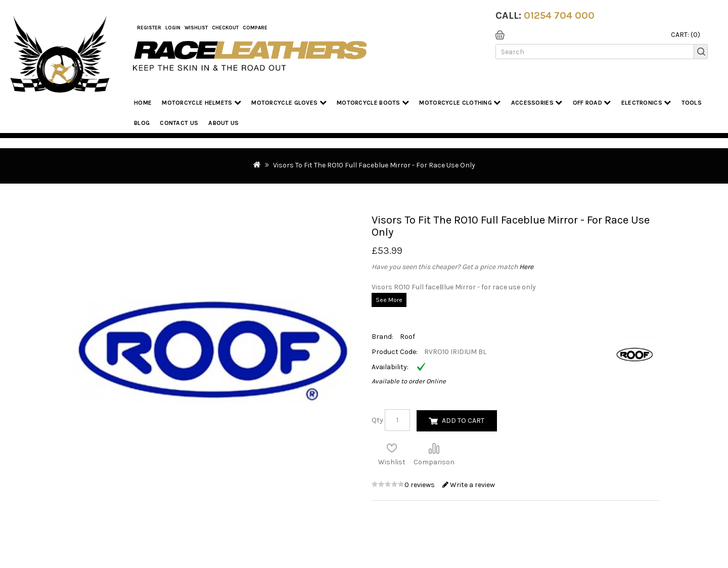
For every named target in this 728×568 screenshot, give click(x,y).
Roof (407, 337)
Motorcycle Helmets (201, 102)
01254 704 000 (559, 15)
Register (149, 28)
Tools (692, 103)
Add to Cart (463, 421)
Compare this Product (434, 448)
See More (389, 300)
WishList (196, 28)
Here (526, 267)
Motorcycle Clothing (460, 102)
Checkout (225, 28)
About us (223, 123)
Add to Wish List (392, 448)
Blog (142, 123)
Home (143, 103)
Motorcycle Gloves (289, 102)
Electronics (646, 102)
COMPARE (255, 28)
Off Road (592, 102)
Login (173, 28)
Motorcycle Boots (373, 102)
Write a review (469, 485)
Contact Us (179, 123)
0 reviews (420, 485)
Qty (377, 420)
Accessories (537, 102)
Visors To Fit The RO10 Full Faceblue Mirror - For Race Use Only (374, 165)
